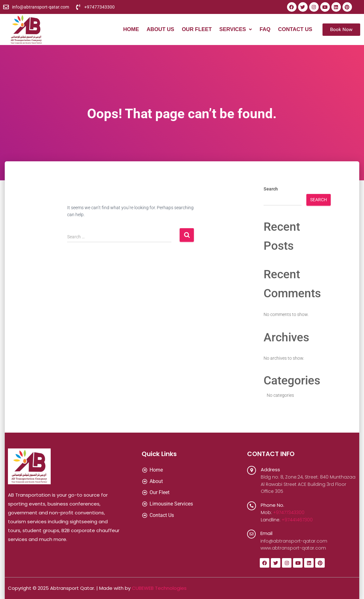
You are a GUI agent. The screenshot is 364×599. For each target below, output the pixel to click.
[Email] (252, 534)
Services (235, 30)
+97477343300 (289, 512)
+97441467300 (297, 520)
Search (271, 189)
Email (267, 533)
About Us (158, 30)
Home (128, 30)
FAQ (264, 30)
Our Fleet (195, 30)
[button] (235, 30)
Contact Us (295, 30)
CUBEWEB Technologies (159, 588)
